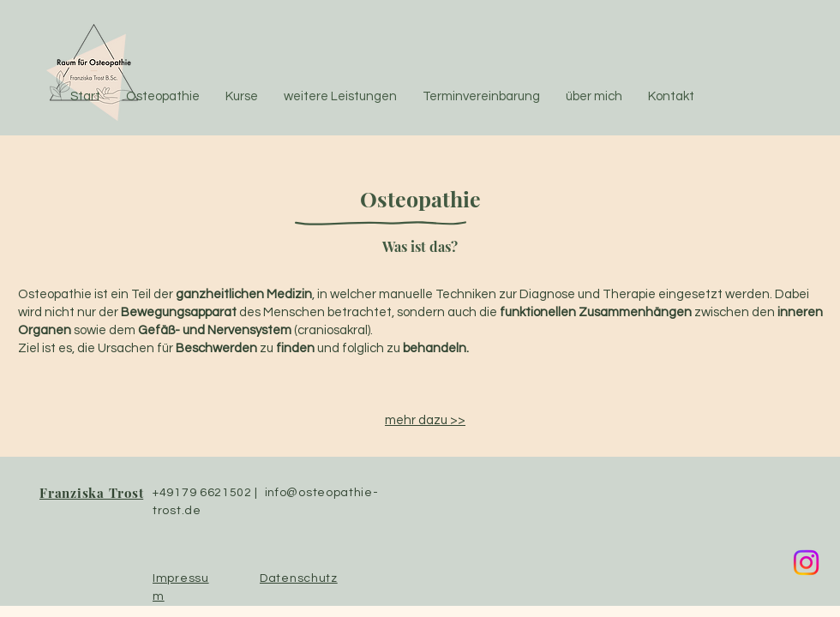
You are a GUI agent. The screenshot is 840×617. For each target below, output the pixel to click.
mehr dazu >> (425, 420)
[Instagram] (806, 563)
